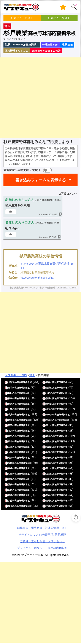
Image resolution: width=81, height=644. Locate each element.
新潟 (10, 425)
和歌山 (11, 463)
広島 (10, 474)
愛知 (48, 441)
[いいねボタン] (11, 212)
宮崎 (48, 501)
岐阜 (10, 441)
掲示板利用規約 (58, 548)
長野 (10, 436)
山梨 (10, 409)
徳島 (10, 479)
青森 (48, 382)
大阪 (10, 452)
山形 (48, 393)
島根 (10, 468)
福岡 (10, 490)
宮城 (48, 388)
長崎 (10, 495)
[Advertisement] (40, 98)
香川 (48, 479)
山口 (48, 474)
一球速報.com (50, 45)
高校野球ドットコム (17, 51)
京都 (48, 447)
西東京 (11, 420)
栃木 (10, 404)
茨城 (48, 398)
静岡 (48, 436)
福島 (10, 398)
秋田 (10, 393)
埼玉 (7, 26)
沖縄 (48, 506)
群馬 (48, 404)
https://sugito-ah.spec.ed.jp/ (38, 278)
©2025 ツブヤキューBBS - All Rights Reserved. (40, 555)
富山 (48, 425)
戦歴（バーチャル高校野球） (22, 45)
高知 (48, 485)
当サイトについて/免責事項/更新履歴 (42, 535)
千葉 (10, 415)
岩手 (10, 388)
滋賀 (10, 458)
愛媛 (10, 485)
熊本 (48, 495)
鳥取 (48, 463)
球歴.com (67, 45)
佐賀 (48, 490)
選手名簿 (37, 528)
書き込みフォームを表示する (41, 180)
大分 (10, 501)
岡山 (48, 468)
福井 (48, 431)
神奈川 (49, 420)
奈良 (48, 458)
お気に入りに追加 (22, 18)
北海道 (11, 382)
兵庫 (48, 452)
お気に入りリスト (59, 18)
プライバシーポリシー (31, 548)
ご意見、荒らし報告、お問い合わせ (42, 541)
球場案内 (23, 528)
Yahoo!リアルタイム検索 (46, 51)
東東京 (49, 415)
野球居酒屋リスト (56, 528)
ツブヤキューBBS (16, 375)
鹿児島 (11, 506)
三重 (10, 447)
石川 (10, 431)
